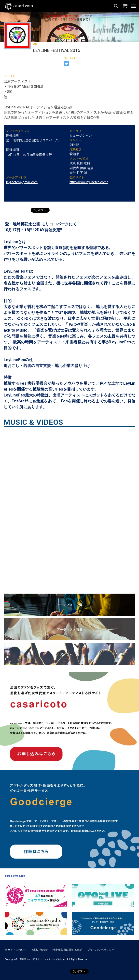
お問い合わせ (40, 950)
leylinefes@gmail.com (22, 182)
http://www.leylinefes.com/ (89, 182)
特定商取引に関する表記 (67, 950)
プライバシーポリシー (101, 950)
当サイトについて (16, 950)
